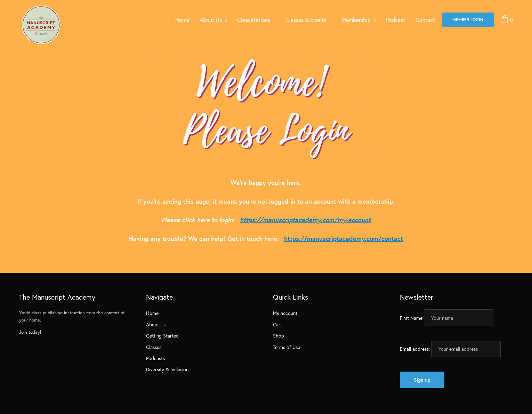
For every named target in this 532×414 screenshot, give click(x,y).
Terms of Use (287, 347)
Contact (425, 20)
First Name (411, 318)
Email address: (415, 349)
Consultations (254, 20)
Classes (154, 347)
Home (182, 20)
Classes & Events (306, 20)
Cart (277, 324)
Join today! (30, 332)
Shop (279, 336)
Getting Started (162, 336)
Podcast (396, 20)
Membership (356, 20)
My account (285, 313)
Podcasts (155, 358)
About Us (211, 20)
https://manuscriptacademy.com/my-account (305, 220)
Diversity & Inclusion (167, 369)
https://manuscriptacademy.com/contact (344, 238)
